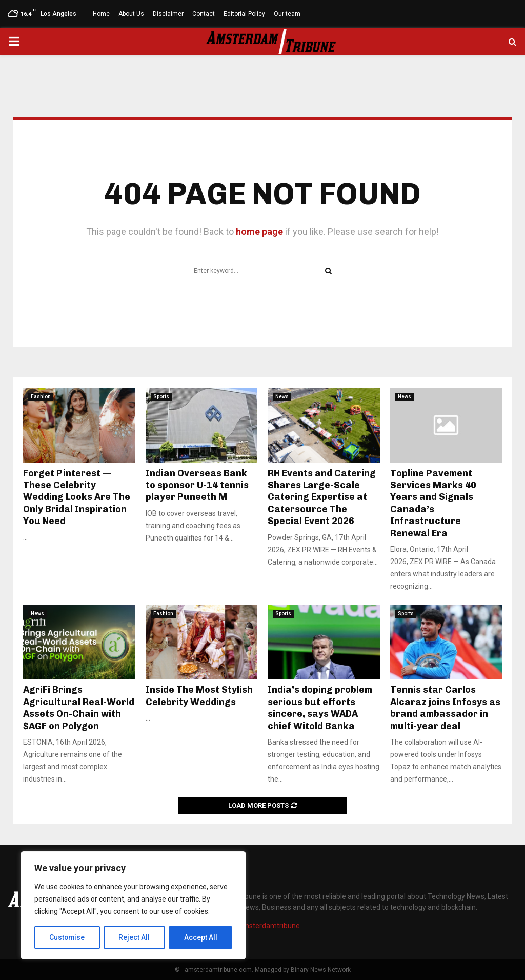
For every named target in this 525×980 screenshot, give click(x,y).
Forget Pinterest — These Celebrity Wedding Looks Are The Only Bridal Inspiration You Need (77, 497)
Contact (204, 14)
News (282, 397)
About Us (131, 14)
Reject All (135, 937)
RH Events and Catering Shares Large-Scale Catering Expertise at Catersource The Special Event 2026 (322, 497)
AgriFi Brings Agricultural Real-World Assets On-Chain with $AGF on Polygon (79, 708)
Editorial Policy (244, 14)
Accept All (201, 937)
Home (101, 14)
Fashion (41, 397)
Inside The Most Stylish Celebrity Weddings (199, 696)
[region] (133, 906)
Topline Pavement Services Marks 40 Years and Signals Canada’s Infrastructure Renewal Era (433, 503)
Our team (287, 14)
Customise (67, 937)
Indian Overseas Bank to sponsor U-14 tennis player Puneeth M (197, 485)
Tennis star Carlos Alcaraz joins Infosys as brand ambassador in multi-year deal (445, 708)
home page (259, 232)
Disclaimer (168, 14)
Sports (161, 397)
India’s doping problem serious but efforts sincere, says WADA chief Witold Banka (320, 708)
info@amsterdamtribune (259, 926)
